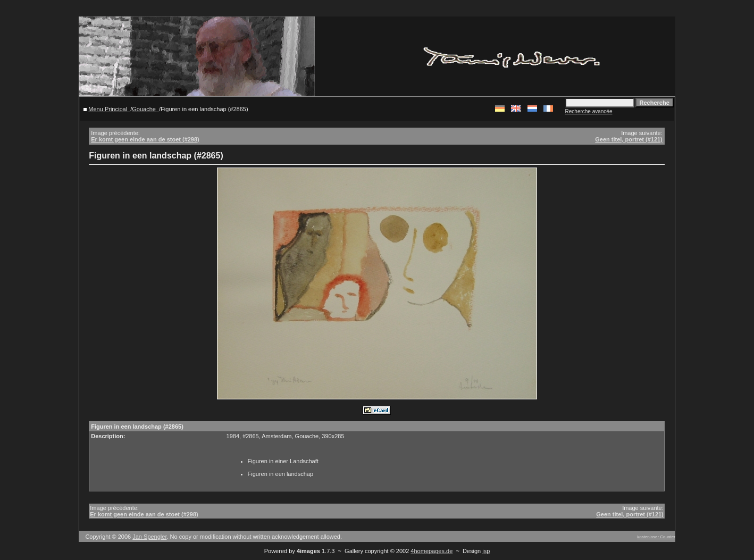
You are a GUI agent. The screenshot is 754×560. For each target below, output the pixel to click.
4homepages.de (432, 551)
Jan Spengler (149, 537)
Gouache (144, 109)
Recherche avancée (589, 111)
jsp (486, 551)
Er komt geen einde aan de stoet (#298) (145, 139)
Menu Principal (108, 109)
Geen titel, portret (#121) (629, 139)
